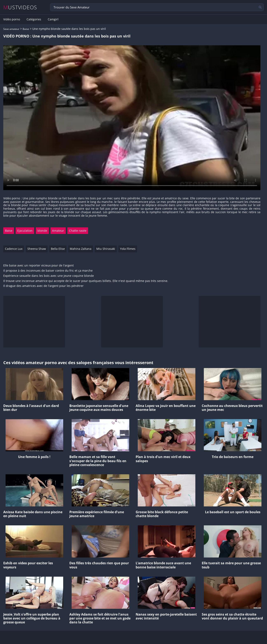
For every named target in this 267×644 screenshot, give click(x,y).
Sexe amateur (11, 29)
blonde (42, 231)
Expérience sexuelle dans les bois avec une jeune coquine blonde (49, 276)
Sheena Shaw (37, 249)
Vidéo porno (12, 19)
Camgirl (53, 19)
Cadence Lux (14, 249)
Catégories (34, 19)
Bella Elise (58, 249)
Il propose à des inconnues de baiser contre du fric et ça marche (48, 271)
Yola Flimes (128, 249)
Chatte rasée (78, 231)
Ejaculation (25, 231)
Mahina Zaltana (81, 249)
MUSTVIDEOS (20, 7)
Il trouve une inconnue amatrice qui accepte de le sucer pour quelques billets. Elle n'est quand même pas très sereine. (86, 281)
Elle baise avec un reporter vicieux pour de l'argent (38, 266)
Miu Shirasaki (106, 249)
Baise (26, 29)
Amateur (58, 231)
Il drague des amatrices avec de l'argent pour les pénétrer (43, 286)
